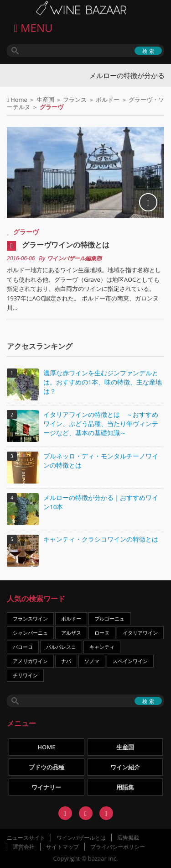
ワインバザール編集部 (74, 258)
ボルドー (108, 100)
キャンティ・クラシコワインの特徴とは (101, 539)
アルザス (71, 633)
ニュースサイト (26, 838)
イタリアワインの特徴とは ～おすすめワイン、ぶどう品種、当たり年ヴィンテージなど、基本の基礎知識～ (101, 424)
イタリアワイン (140, 633)
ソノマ (92, 661)
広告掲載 (128, 838)
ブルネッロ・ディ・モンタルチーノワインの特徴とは (101, 461)
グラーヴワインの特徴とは (66, 245)
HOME (46, 747)
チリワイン (25, 675)
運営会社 (24, 847)
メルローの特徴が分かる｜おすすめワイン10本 (101, 502)
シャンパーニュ (30, 633)
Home (19, 100)
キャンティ (102, 647)
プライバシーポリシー (118, 847)
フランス (75, 100)
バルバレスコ (61, 647)
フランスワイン (30, 618)
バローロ (23, 647)
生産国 (45, 100)
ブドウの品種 (47, 767)
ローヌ (102, 633)
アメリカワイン (30, 661)
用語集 (125, 787)
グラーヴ (26, 232)
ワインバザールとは (81, 838)
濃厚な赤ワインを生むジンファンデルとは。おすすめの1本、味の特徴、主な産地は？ (103, 382)
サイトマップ (62, 847)
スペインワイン (130, 661)
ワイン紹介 (125, 767)
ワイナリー (46, 787)
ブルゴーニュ (109, 618)
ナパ (66, 661)
